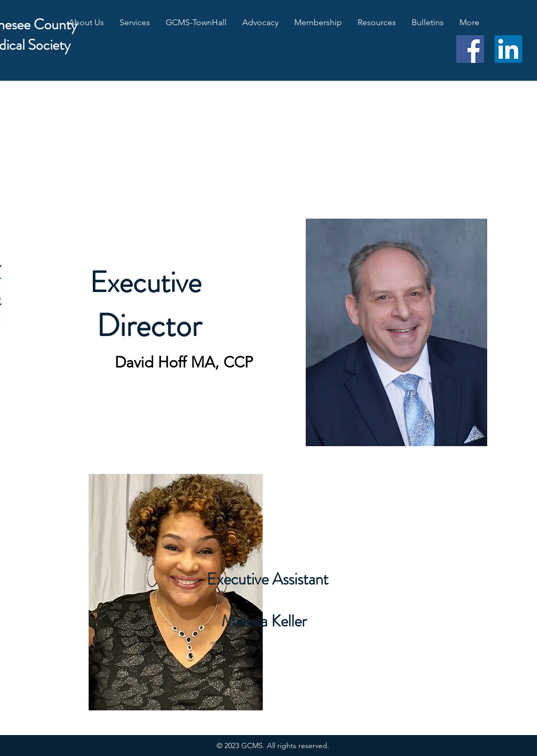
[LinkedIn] (508, 49)
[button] (86, 23)
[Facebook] (470, 49)
